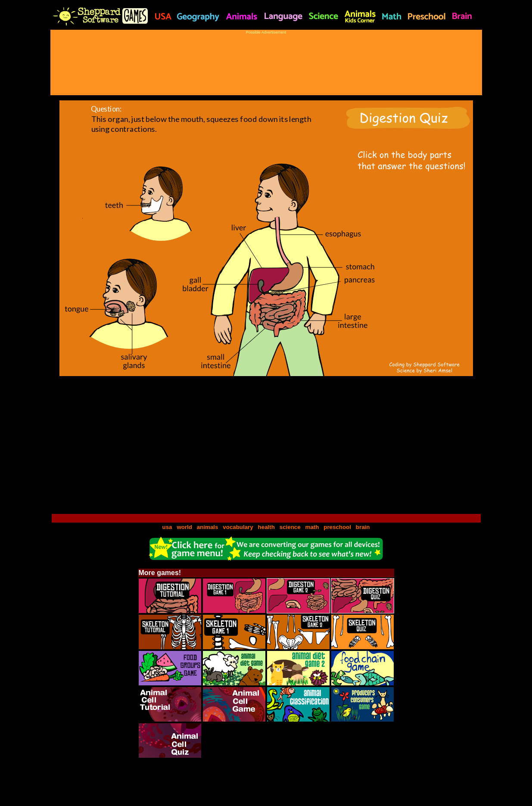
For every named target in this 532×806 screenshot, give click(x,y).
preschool (338, 527)
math (312, 527)
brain (363, 527)
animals (208, 527)
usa (167, 527)
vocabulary (238, 527)
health (266, 527)
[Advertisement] (266, 61)
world (184, 527)
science (290, 527)
